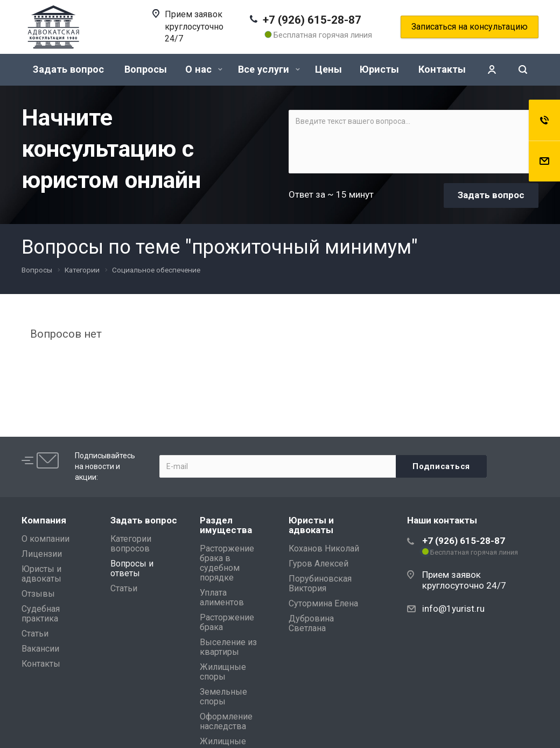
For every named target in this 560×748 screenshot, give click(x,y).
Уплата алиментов (222, 597)
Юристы (379, 69)
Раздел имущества (226, 525)
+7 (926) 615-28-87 (312, 20)
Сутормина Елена (323, 603)
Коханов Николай (324, 548)
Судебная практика (41, 614)
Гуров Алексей (318, 564)
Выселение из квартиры (228, 647)
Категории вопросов (131, 544)
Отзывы (38, 594)
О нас (204, 69)
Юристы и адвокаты (41, 574)
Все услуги (269, 69)
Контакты (442, 69)
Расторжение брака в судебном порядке (227, 563)
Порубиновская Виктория (320, 583)
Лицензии (42, 554)
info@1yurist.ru (453, 609)
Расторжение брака (227, 622)
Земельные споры (223, 697)
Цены (328, 69)
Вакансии (40, 649)
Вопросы (146, 69)
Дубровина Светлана (311, 623)
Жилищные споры (223, 672)
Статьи (35, 634)
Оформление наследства (226, 721)
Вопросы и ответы (132, 568)
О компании (45, 539)
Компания (44, 520)
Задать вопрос (68, 69)
